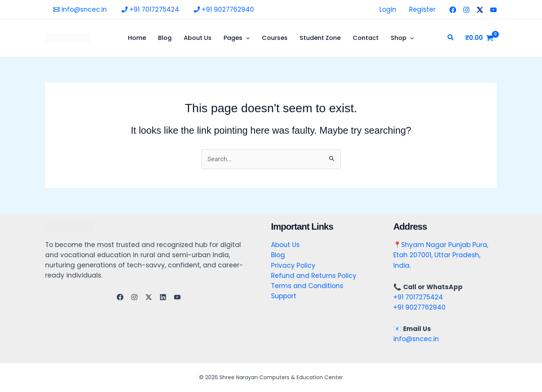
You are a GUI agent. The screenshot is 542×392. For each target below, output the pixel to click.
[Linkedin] (163, 297)
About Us (285, 245)
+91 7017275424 (418, 297)
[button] (451, 38)
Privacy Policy (293, 265)
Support (284, 296)
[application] (246, 38)
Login (388, 9)
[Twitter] (480, 10)
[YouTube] (493, 10)
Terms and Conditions (307, 286)
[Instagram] (466, 10)
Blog (278, 255)
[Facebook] (453, 10)
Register (422, 9)
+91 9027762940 (419, 307)
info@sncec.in (416, 339)
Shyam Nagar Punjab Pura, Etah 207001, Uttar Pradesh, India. (441, 255)
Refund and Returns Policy (314, 276)
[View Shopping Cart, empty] (479, 38)
